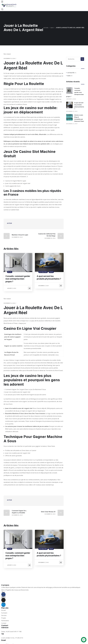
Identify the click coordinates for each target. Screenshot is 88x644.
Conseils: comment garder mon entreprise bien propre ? (17, 279)
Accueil (46, 28)
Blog (52, 28)
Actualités (43, 272)
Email (3, 636)
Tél (3, 630)
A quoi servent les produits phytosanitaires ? (46, 279)
